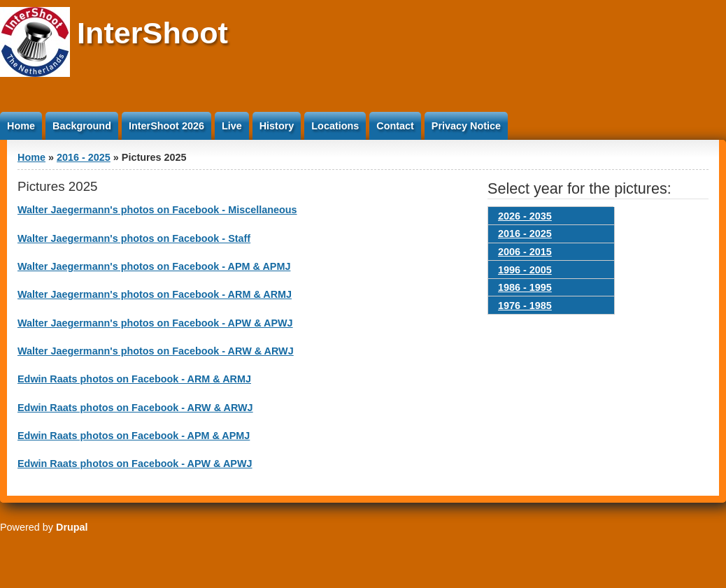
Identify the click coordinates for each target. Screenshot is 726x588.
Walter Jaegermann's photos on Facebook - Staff (134, 238)
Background (82, 126)
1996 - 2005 (525, 270)
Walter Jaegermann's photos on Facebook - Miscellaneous (157, 210)
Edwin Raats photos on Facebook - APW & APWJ (135, 464)
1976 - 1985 (525, 306)
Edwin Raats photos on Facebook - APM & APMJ (134, 436)
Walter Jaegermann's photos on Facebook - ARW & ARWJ (156, 351)
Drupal (72, 527)
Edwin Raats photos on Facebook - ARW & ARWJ (135, 408)
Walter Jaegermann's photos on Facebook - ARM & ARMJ (155, 294)
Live (232, 126)
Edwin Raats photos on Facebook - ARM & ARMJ (134, 379)
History (277, 126)
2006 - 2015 (525, 252)
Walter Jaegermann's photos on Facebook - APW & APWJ (155, 323)
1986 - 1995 (525, 287)
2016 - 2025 (84, 157)
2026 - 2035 (525, 216)
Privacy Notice (466, 126)
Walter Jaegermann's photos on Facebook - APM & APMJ (154, 266)
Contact (395, 126)
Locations (335, 126)
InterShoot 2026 (166, 126)
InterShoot (152, 33)
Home (21, 126)
